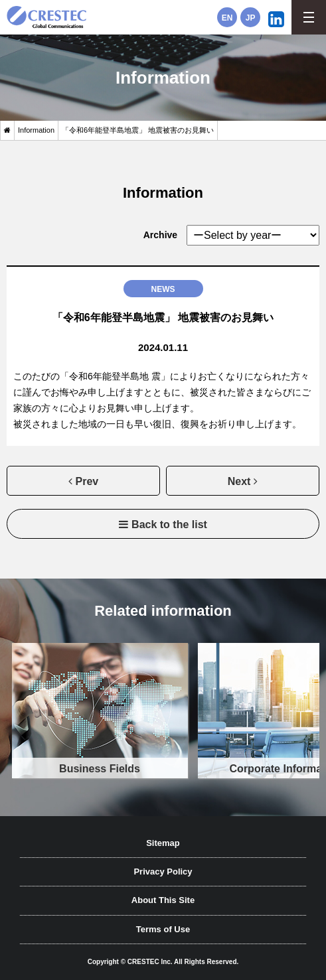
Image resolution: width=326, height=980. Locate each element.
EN (227, 18)
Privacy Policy (163, 872)
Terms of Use (163, 929)
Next (239, 481)
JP (251, 18)
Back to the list (169, 525)
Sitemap (163, 843)
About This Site (163, 900)
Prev (87, 481)
